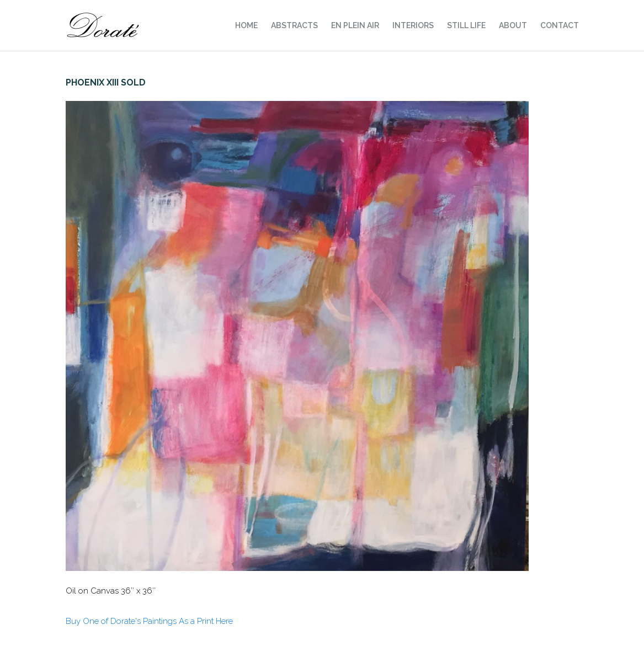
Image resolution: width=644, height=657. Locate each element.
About (513, 25)
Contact (560, 25)
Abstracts (294, 25)
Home (246, 25)
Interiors (413, 25)
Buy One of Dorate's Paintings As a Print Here (149, 621)
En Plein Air (355, 25)
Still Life (466, 25)
